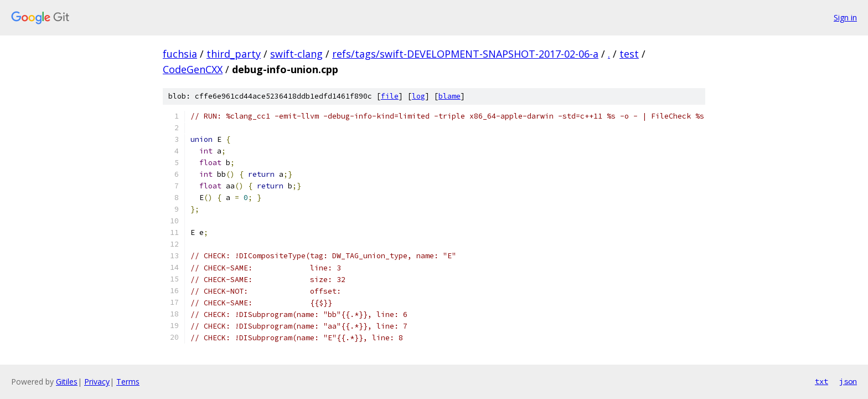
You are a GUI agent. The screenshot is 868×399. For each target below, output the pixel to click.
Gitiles (67, 382)
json (848, 381)
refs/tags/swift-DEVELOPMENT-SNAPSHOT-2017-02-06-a (465, 54)
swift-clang (296, 54)
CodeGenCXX (193, 69)
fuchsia (180, 54)
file (390, 96)
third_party (234, 54)
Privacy (97, 382)
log (418, 96)
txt (821, 381)
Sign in (845, 17)
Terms (128, 382)
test (629, 54)
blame (449, 96)
